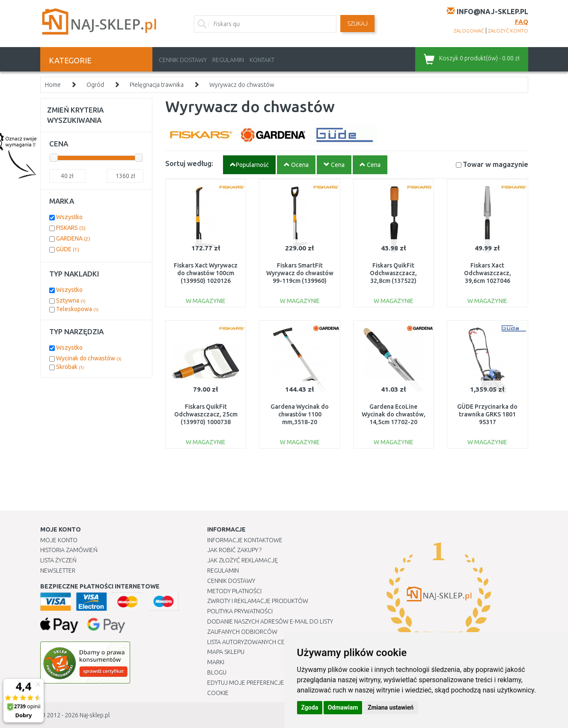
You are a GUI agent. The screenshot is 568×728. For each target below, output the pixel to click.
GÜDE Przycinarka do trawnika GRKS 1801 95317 (487, 414)
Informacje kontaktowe (245, 540)
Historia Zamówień (69, 550)
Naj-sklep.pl (95, 715)
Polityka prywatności (240, 611)
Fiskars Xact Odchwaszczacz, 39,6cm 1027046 (488, 273)
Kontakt (262, 60)
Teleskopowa (77, 309)
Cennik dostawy (183, 60)
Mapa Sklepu (226, 652)
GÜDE (68, 249)
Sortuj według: (189, 163)
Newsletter (58, 571)
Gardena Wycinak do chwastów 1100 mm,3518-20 (300, 414)
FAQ (522, 22)
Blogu (217, 672)
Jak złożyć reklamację (242, 560)
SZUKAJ (357, 24)
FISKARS (71, 228)
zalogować (469, 31)
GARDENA (73, 238)
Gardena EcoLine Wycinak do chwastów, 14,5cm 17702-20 (394, 414)
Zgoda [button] (310, 707)
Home (53, 85)
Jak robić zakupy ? (234, 550)
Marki (216, 662)
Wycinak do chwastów (89, 358)
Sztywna (71, 300)
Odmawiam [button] (343, 707)
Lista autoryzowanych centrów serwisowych (277, 642)
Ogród (95, 85)
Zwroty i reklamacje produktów (258, 601)
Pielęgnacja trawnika (157, 85)
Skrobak (70, 367)
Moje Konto (59, 540)
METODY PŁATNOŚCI (234, 591)
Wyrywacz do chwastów (242, 85)
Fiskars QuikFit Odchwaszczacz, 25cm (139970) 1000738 (206, 414)
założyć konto (508, 31)
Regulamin (228, 60)
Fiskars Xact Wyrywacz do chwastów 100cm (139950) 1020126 (206, 273)
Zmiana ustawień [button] (391, 707)
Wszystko (69, 217)
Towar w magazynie (495, 164)
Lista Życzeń (58, 560)
